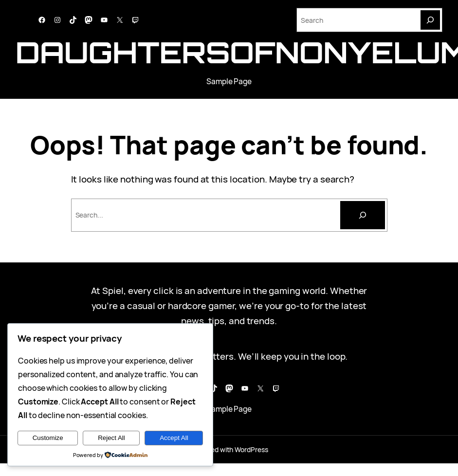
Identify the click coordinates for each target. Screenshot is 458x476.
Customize (48, 438)
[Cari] (363, 215)
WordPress (251, 449)
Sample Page (229, 82)
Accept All (174, 438)
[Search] (430, 20)
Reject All (111, 438)
